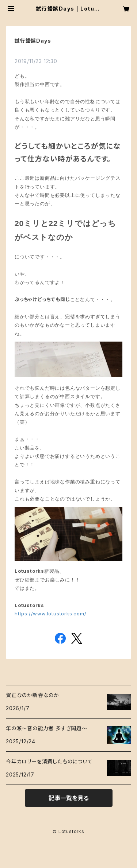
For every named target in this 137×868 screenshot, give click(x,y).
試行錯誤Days (33, 41)
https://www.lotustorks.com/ (51, 614)
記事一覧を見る (69, 798)
